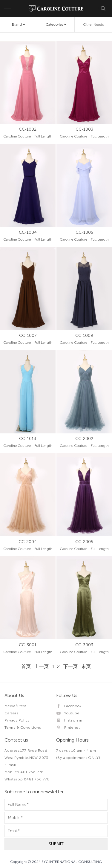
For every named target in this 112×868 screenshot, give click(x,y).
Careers (11, 713)
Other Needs (93, 25)
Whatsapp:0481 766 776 (27, 779)
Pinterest (68, 728)
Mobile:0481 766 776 (24, 772)
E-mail (10, 765)
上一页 (42, 666)
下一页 (70, 666)
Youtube (68, 713)
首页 (26, 666)
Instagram (69, 720)
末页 (86, 666)
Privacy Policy (17, 720)
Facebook (69, 706)
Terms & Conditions (23, 728)
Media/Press (16, 706)
